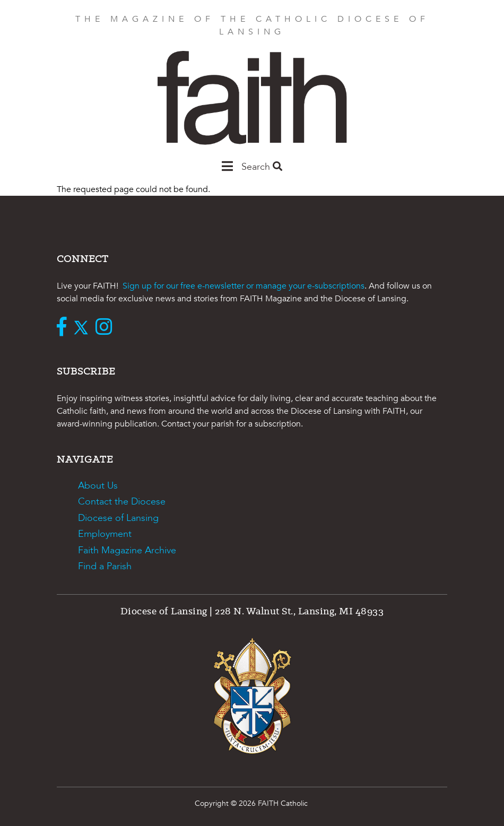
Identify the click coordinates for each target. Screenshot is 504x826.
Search (262, 167)
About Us (98, 486)
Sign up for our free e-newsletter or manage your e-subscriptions (244, 286)
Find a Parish (105, 566)
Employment (105, 534)
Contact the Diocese (122, 502)
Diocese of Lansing (118, 518)
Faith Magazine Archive (127, 550)
